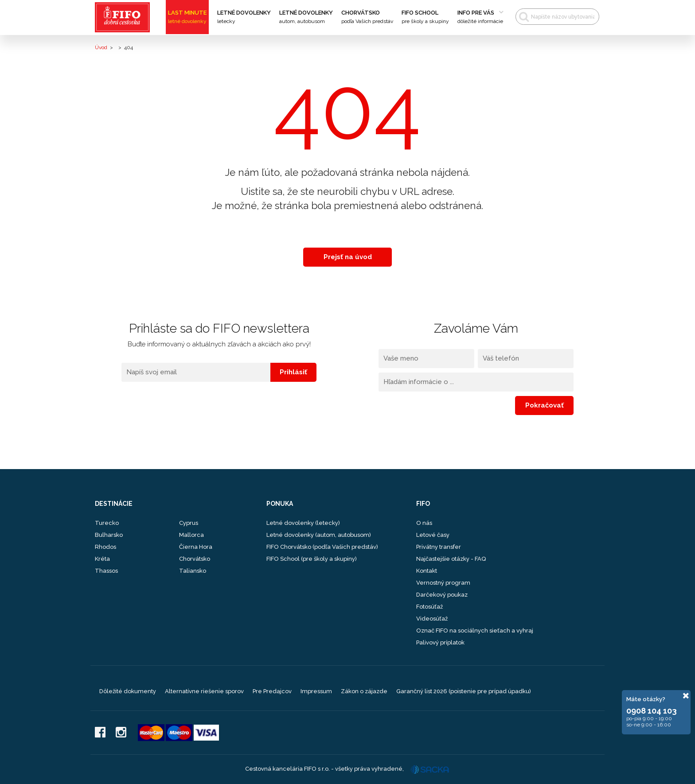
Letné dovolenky (244, 17)
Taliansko (193, 571)
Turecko (107, 523)
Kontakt (427, 571)
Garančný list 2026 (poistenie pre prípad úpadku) (464, 691)
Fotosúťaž (429, 607)
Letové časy (433, 535)
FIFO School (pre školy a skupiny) (312, 559)
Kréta (102, 559)
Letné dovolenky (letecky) (303, 523)
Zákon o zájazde (364, 691)
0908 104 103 (652, 711)
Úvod (101, 47)
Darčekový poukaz (442, 595)
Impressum (316, 691)
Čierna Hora (196, 547)
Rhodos (105, 547)
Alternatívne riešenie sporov (204, 691)
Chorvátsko (367, 17)
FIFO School (425, 17)
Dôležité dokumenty (128, 691)
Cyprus (189, 523)
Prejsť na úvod (348, 257)
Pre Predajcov (272, 691)
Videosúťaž (432, 619)
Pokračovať (545, 405)
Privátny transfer (439, 547)
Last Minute (187, 17)
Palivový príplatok (440, 642)
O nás (424, 523)
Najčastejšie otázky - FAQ (451, 559)
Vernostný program (443, 583)
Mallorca (191, 535)
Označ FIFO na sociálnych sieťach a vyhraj (475, 631)
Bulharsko (109, 535)
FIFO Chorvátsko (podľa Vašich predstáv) (322, 547)
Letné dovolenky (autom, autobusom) (319, 535)
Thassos (106, 571)
